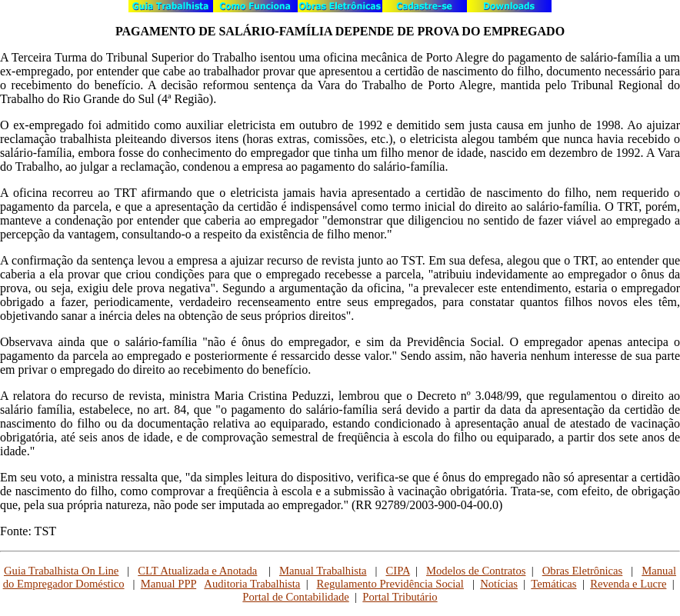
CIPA (397, 571)
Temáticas (553, 584)
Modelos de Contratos (476, 571)
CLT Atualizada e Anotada (197, 571)
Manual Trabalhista (323, 571)
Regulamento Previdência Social (390, 584)
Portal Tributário (400, 597)
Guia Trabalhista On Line (61, 571)
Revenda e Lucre (628, 584)
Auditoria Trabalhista (252, 584)
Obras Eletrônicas (583, 571)
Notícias (499, 584)
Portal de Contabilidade (295, 597)
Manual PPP (168, 584)
